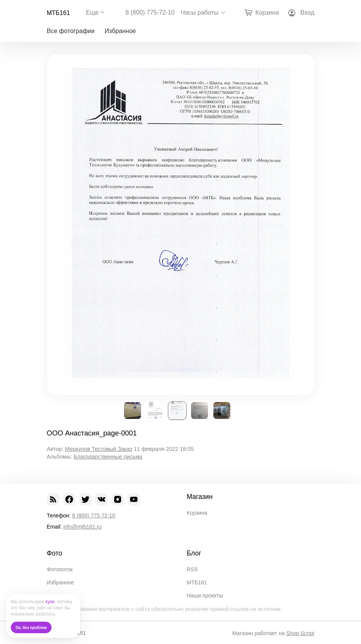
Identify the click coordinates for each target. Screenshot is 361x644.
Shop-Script (300, 633)
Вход (307, 13)
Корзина (197, 513)
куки (50, 602)
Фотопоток (60, 569)
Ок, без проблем (31, 628)
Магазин (200, 497)
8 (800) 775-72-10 (150, 13)
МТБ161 (58, 13)
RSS (192, 569)
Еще (92, 13)
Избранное (120, 31)
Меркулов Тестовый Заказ (99, 449)
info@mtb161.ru (82, 527)
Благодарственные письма (108, 457)
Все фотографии (71, 31)
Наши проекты (205, 596)
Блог (194, 553)
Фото (55, 553)
